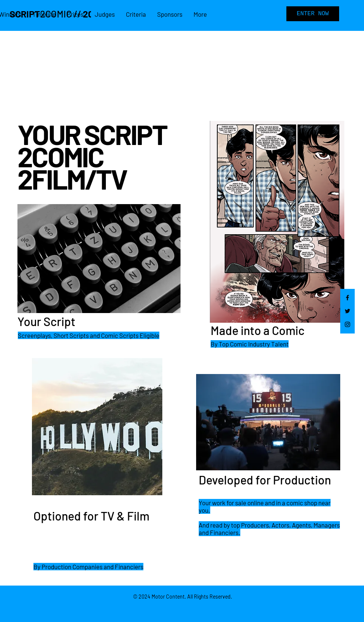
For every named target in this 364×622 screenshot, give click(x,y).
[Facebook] (347, 298)
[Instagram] (347, 324)
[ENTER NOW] (313, 14)
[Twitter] (347, 311)
